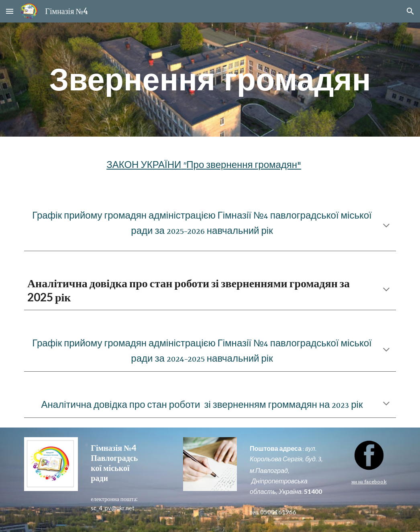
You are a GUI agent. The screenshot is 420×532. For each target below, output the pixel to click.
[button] (10, 11)
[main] (210, 80)
